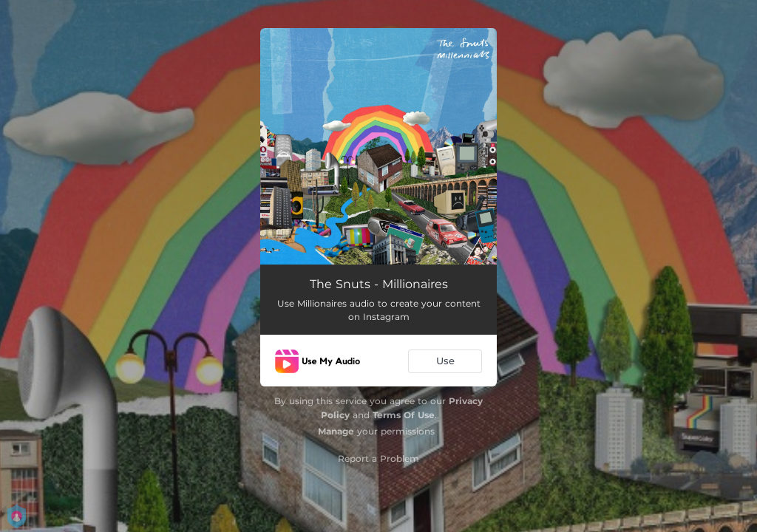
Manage (336, 431)
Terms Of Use (404, 415)
